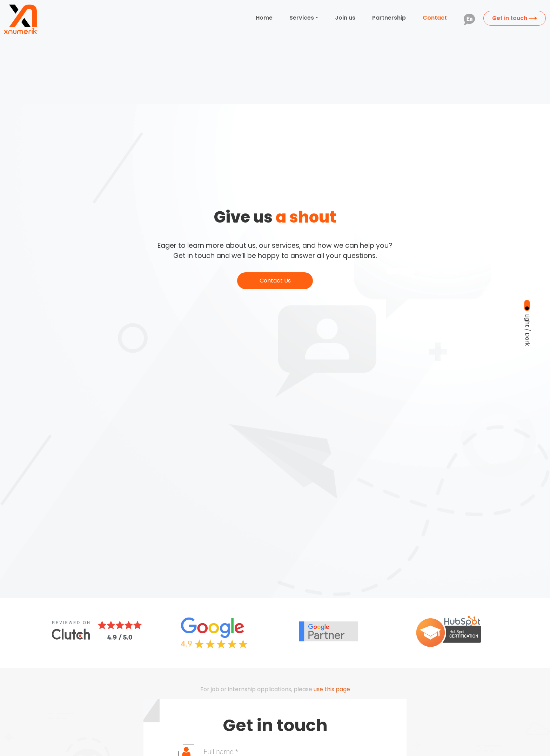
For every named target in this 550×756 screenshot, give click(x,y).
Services (302, 18)
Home (264, 18)
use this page (332, 689)
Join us (345, 18)
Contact (435, 18)
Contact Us (275, 281)
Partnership (389, 18)
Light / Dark (527, 330)
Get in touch (515, 18)
